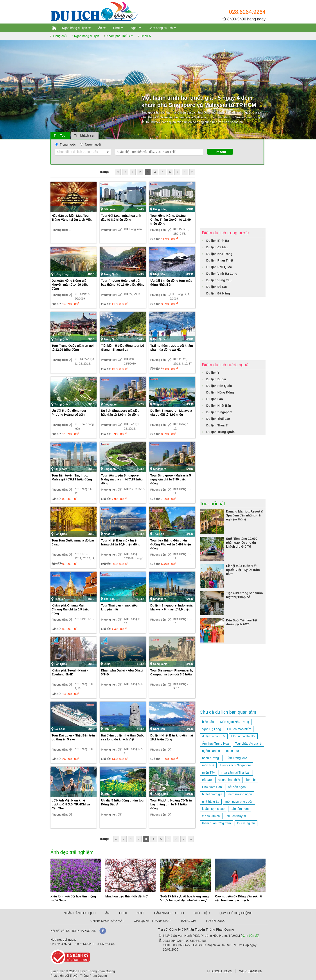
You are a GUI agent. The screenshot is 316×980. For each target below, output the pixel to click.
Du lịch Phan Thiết (220, 260)
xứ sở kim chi (211, 816)
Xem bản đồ (250, 936)
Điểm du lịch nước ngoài (226, 365)
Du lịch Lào (215, 399)
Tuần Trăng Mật (236, 758)
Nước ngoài (93, 144)
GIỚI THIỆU (202, 913)
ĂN (107, 913)
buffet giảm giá (212, 794)
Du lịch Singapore (219, 412)
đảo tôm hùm (240, 809)
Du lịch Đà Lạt (217, 287)
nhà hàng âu (211, 801)
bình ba (251, 780)
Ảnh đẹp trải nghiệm (72, 852)
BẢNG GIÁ (189, 921)
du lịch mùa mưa (214, 736)
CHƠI (123, 913)
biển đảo (208, 722)
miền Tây (208, 772)
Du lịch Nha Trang (219, 254)
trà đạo (207, 780)
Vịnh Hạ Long (212, 729)
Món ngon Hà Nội (243, 736)
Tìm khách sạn (85, 135)
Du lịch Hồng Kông (220, 392)
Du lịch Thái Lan (218, 419)
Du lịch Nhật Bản (219, 406)
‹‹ (118, 172)
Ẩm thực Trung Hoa (215, 744)
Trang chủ (60, 36)
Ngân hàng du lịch (75, 28)
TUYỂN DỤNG (216, 921)
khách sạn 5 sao (213, 809)
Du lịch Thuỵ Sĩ (217, 425)
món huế (208, 765)
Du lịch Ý (213, 373)
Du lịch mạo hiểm (239, 729)
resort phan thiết (229, 780)
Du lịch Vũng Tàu (219, 280)
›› (192, 172)
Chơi (116, 28)
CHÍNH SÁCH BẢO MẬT (107, 921)
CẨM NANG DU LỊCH (169, 913)
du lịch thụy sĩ (236, 816)
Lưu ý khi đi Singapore (236, 765)
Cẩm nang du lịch (161, 28)
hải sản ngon (237, 787)
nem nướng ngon (240, 794)
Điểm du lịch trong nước (225, 233)
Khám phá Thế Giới (120, 36)
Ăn (100, 28)
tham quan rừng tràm (216, 823)
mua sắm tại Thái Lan (236, 772)
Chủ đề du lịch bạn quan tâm (228, 712)
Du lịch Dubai (216, 379)
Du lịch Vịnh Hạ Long (222, 274)
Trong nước (68, 144)
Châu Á (146, 36)
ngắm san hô (211, 751)
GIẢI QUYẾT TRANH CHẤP (153, 921)
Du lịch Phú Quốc (219, 267)
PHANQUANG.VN (220, 971)
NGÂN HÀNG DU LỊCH (80, 913)
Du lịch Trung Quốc (220, 432)
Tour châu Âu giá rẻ (248, 744)
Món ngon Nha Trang (235, 722)
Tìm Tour (60, 135)
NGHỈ (140, 913)
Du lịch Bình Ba (218, 241)
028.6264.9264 (247, 12)
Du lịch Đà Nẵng (218, 293)
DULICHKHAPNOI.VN (81, 931)
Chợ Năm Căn (212, 787)
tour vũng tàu (246, 823)
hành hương (210, 758)
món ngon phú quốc (239, 801)
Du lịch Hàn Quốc (219, 386)
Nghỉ (134, 28)
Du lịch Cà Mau (217, 247)
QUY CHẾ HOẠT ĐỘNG (236, 913)
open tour (233, 751)
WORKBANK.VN (251, 971)
